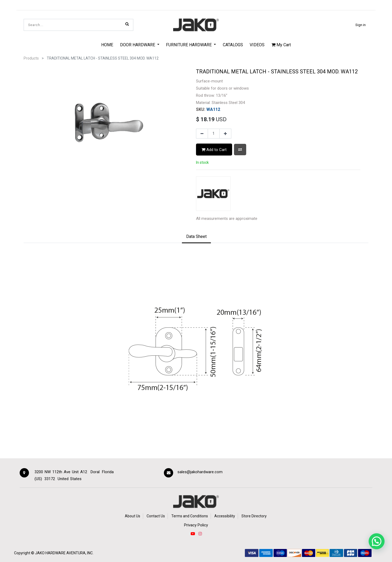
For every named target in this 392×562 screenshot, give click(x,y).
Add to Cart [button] (214, 150)
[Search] (127, 24)
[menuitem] (107, 45)
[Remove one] (202, 134)
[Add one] (225, 134)
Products (31, 58)
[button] (240, 150)
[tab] (196, 237)
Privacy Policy (196, 525)
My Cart (281, 45)
